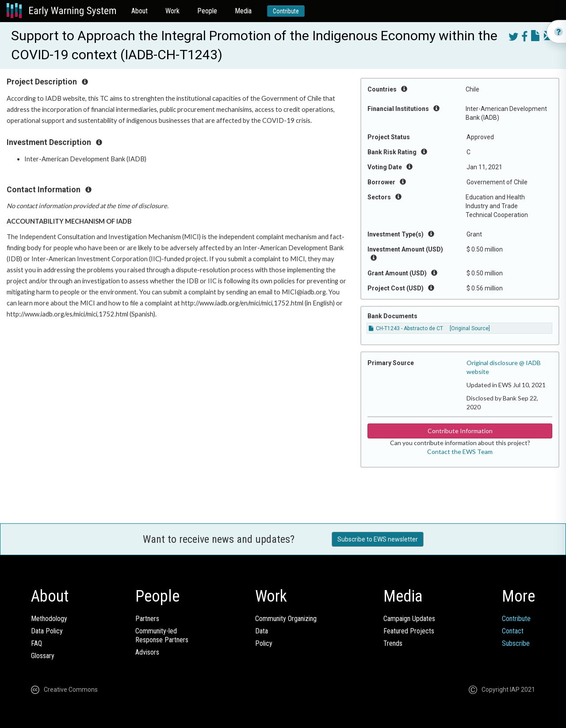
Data (262, 631)
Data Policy (47, 631)
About (140, 11)
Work (172, 11)
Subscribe (516, 643)
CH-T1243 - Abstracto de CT (406, 328)
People (207, 11)
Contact (513, 631)
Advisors (147, 652)
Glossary (43, 656)
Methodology (49, 619)
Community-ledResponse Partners (162, 635)
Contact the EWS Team (460, 452)
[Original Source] (470, 328)
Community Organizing (286, 619)
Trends (393, 643)
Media (243, 11)
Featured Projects (409, 631)
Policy (264, 643)
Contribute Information (460, 431)
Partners (147, 619)
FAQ (36, 643)
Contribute (286, 11)
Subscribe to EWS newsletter (378, 539)
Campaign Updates (409, 619)
